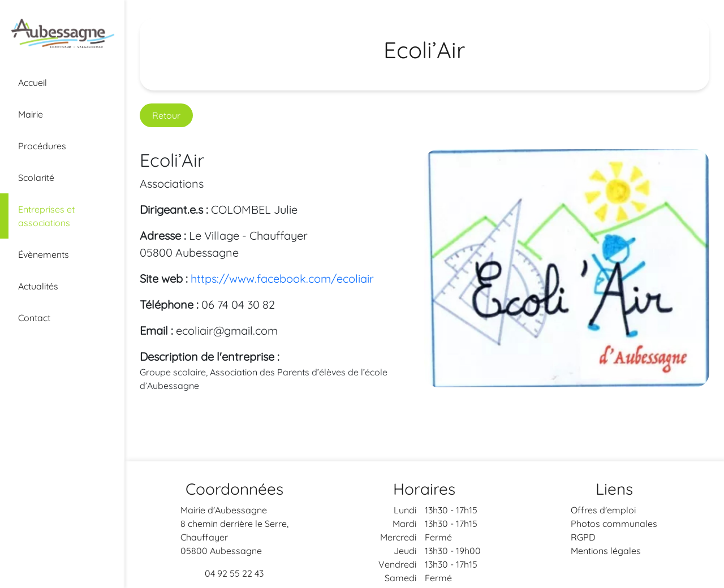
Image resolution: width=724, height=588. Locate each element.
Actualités (38, 286)
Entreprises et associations (46, 216)
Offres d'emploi (603, 510)
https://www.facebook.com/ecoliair (282, 278)
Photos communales (614, 524)
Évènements (44, 254)
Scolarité (36, 178)
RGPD (583, 537)
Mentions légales (606, 551)
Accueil (33, 83)
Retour (166, 115)
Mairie (31, 114)
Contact (34, 318)
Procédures (42, 146)
